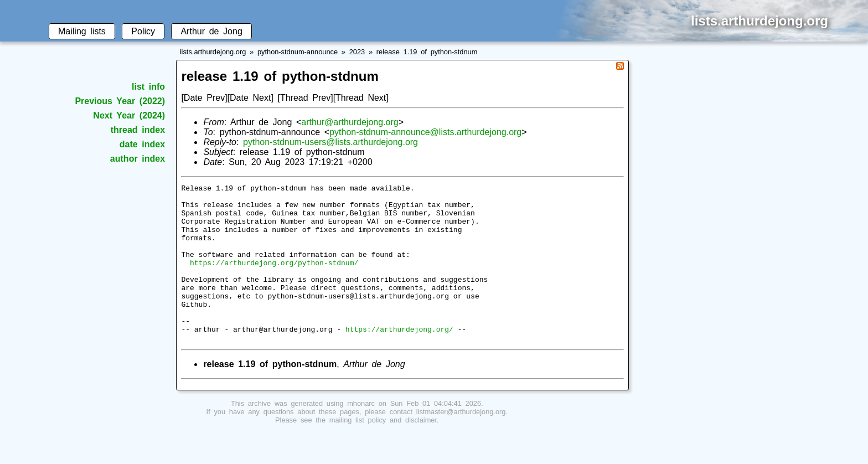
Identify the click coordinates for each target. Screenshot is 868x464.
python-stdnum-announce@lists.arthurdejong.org (425, 132)
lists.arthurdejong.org (213, 52)
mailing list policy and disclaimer (383, 452)
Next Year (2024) (129, 115)
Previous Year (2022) (120, 101)
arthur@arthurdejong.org (350, 122)
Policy (143, 31)
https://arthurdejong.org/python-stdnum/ (274, 279)
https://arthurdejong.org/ (399, 359)
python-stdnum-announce (298, 52)
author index (138, 159)
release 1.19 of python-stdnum (427, 52)
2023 (357, 52)
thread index (138, 130)
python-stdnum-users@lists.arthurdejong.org (330, 142)
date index (142, 144)
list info (148, 87)
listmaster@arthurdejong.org (461, 443)
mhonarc (361, 435)
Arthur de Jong (211, 31)
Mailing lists (82, 31)
